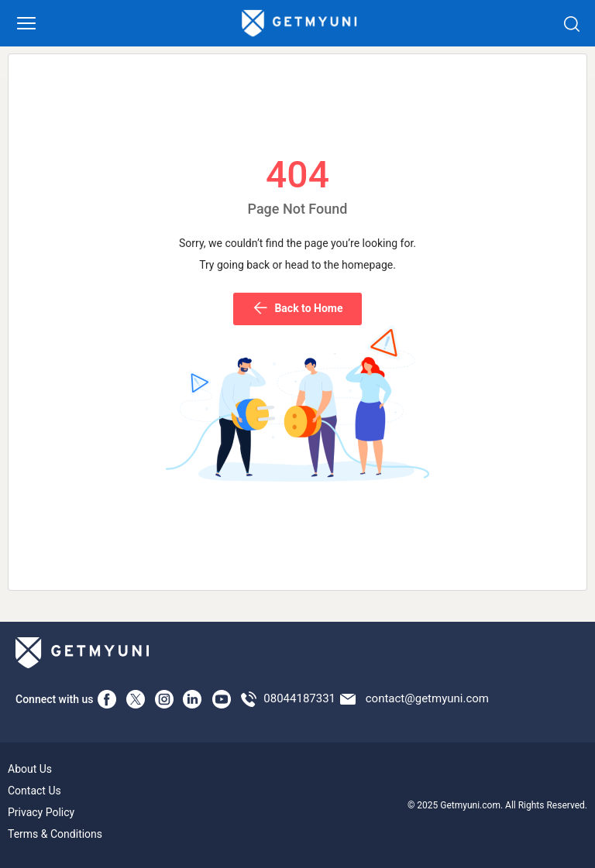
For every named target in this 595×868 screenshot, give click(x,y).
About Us (30, 769)
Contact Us (34, 791)
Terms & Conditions (55, 834)
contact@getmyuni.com (427, 698)
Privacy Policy (41, 812)
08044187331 (299, 698)
